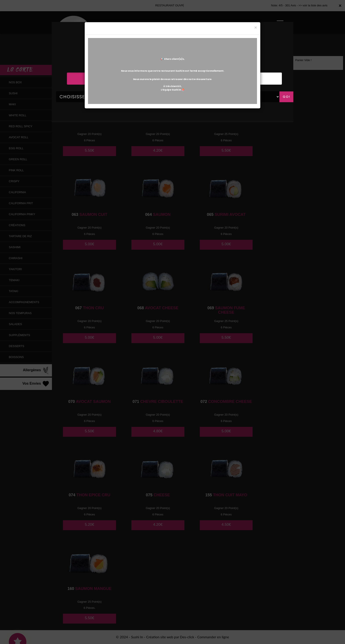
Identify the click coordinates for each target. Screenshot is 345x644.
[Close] (256, 27)
